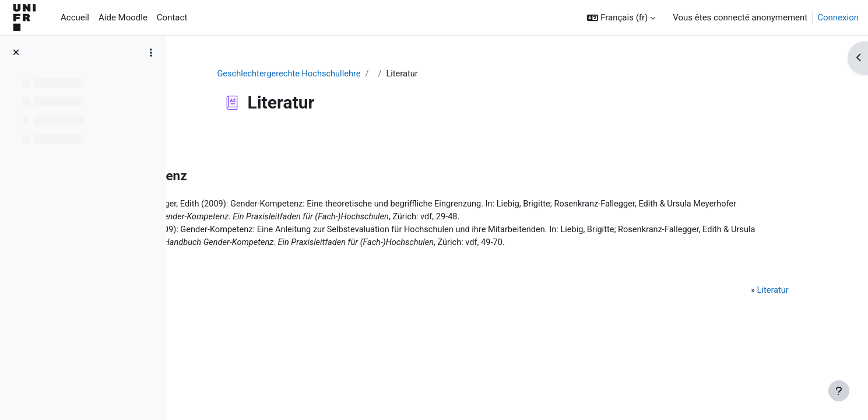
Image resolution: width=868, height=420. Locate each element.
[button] (621, 18)
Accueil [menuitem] (75, 17)
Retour (209, 142)
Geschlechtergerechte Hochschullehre (348, 74)
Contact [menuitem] (172, 17)
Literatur (762, 306)
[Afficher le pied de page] (839, 391)
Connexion (838, 17)
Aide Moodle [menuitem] (123, 17)
